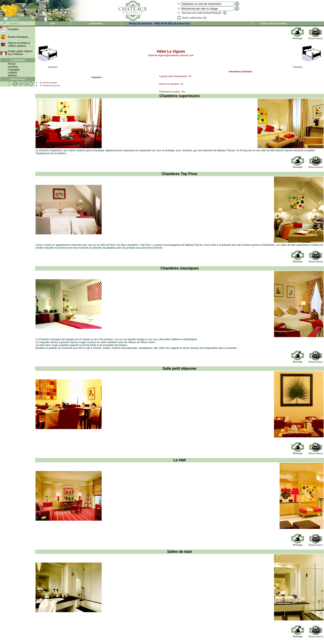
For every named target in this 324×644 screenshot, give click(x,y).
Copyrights (14, 70)
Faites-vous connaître (274, 24)
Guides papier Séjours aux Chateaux (20, 53)
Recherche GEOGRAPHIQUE (204, 13)
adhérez (12, 75)
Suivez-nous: (18, 79)
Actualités (13, 29)
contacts (13, 73)
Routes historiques (18, 37)
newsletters (96, 24)
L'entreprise (18, 60)
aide (53, 24)
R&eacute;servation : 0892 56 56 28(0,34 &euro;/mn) (159, 24)
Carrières (13, 67)
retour (10, 19)
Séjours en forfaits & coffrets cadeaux (19, 44)
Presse (12, 64)
